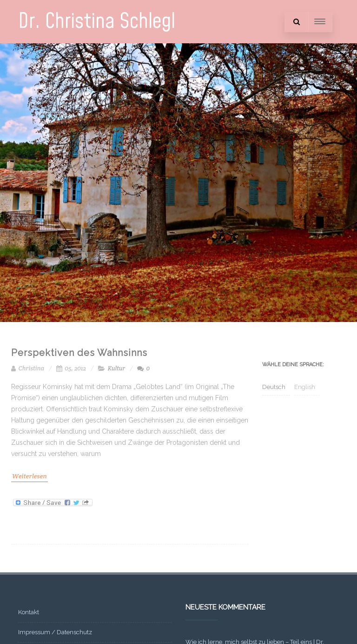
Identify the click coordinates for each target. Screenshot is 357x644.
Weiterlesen (30, 476)
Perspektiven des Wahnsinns (79, 353)
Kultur (117, 368)
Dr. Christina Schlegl (97, 22)
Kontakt (29, 612)
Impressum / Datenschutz (55, 632)
